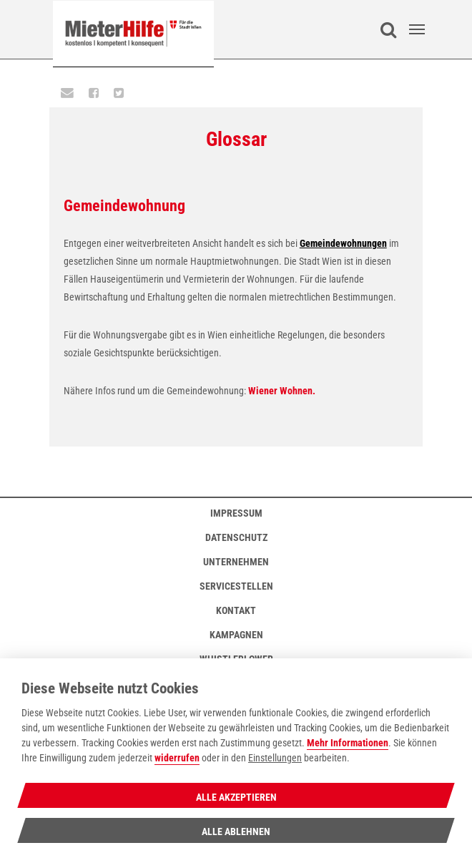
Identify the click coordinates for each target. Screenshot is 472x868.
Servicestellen (236, 586)
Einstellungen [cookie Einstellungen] (275, 758)
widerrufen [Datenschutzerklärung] (177, 758)
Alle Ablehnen (236, 832)
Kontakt (236, 610)
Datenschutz (236, 537)
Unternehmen (236, 562)
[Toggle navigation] (417, 29)
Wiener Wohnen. (282, 391)
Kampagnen (236, 635)
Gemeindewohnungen (343, 243)
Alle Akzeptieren (236, 797)
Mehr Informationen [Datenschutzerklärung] (348, 743)
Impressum (236, 513)
